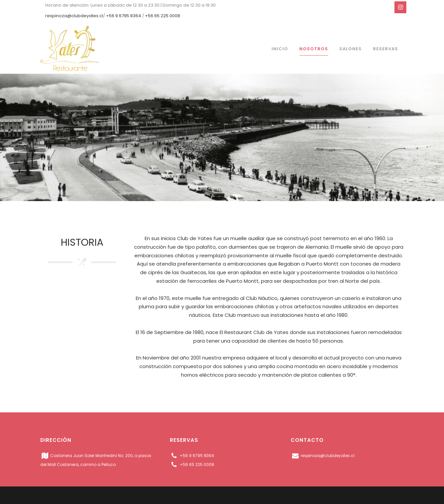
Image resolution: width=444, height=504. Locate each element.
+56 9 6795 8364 (124, 16)
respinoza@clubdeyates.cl (74, 16)
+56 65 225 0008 (163, 16)
